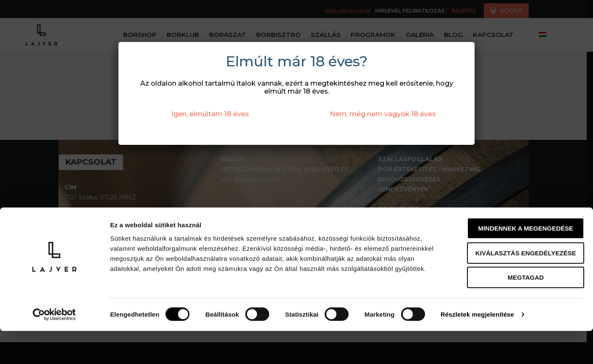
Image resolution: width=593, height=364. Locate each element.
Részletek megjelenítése (477, 347)
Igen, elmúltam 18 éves (210, 114)
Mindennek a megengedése (523, 261)
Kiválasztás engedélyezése (523, 286)
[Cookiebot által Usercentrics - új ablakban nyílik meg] (54, 348)
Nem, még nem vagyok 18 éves (383, 114)
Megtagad (523, 310)
